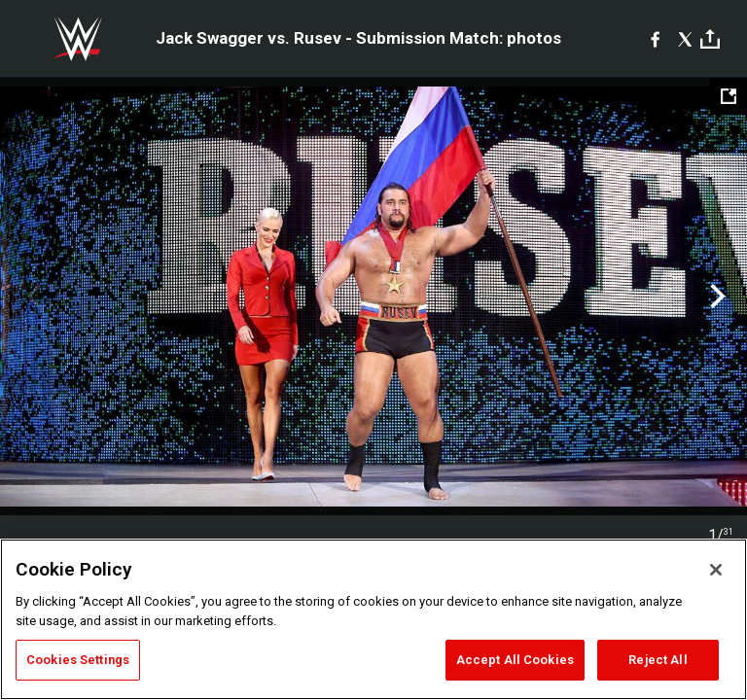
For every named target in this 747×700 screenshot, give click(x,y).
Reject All (658, 660)
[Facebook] (655, 39)
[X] (685, 39)
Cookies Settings (78, 660)
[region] (373, 619)
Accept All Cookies (515, 660)
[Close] (716, 570)
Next (715, 297)
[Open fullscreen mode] (729, 96)
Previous (32, 297)
